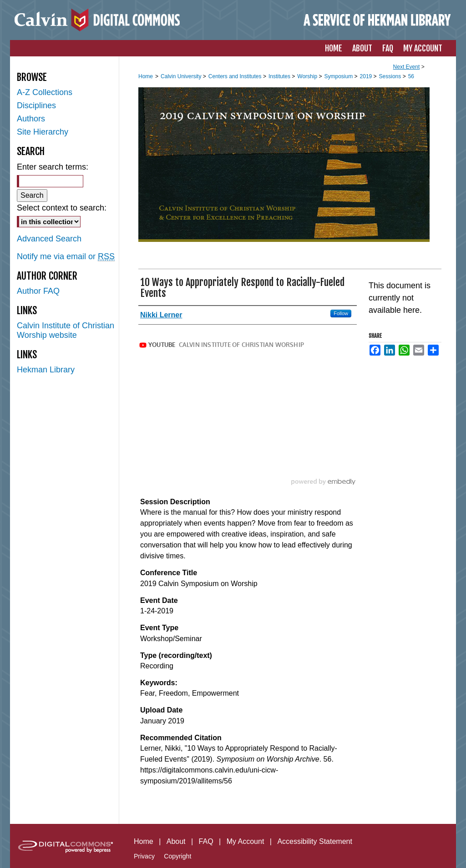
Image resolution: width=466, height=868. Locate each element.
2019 (367, 76)
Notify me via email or (66, 257)
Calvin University (182, 76)
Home (146, 76)
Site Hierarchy (43, 132)
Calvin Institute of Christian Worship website (66, 330)
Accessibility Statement (315, 841)
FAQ (206, 841)
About (176, 841)
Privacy (144, 856)
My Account (246, 841)
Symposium (339, 76)
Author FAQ (38, 291)
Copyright (177, 856)
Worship (308, 76)
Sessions (391, 76)
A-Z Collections (45, 92)
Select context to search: (62, 208)
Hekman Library (46, 370)
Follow (341, 313)
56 (411, 76)
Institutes (280, 76)
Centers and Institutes (236, 76)
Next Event (407, 67)
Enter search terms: (53, 167)
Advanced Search (49, 239)
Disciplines (36, 105)
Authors (31, 119)
